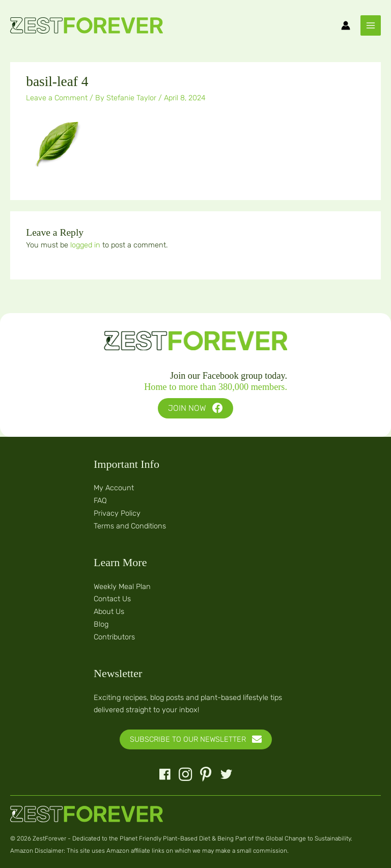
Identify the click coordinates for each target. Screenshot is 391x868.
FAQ (100, 500)
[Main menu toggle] (371, 25)
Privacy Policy (117, 513)
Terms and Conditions (130, 526)
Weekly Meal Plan (122, 586)
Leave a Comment (57, 98)
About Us (109, 611)
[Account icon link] (346, 25)
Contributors (114, 637)
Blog (101, 624)
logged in (85, 245)
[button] (195, 409)
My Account (114, 488)
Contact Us (112, 599)
